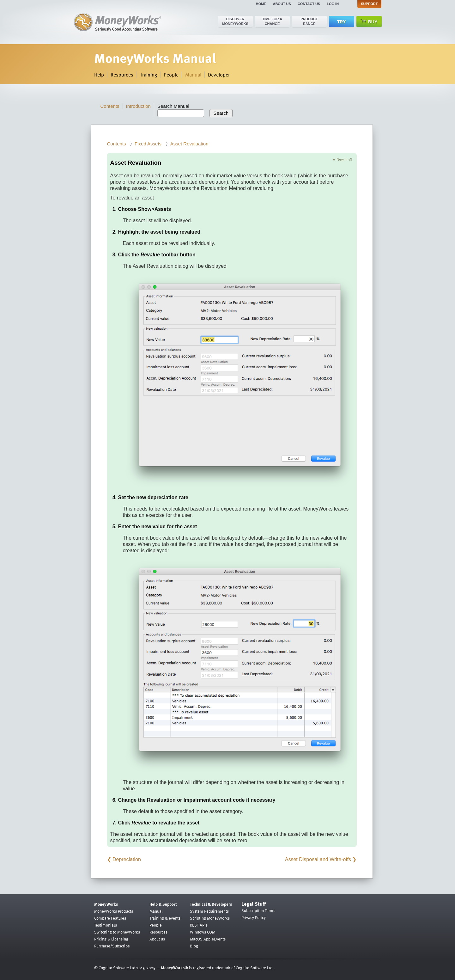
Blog (194, 946)
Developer (219, 75)
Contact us (309, 4)
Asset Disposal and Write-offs (318, 859)
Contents (110, 106)
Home (261, 4)
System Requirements (209, 911)
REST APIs (199, 925)
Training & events (165, 918)
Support (369, 4)
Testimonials (106, 925)
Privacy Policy (254, 917)
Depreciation (127, 859)
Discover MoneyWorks (235, 21)
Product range (309, 21)
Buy (369, 22)
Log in (333, 4)
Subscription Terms (258, 910)
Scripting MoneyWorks (210, 918)
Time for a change (272, 21)
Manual (193, 75)
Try (341, 22)
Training (149, 75)
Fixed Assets (148, 144)
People (171, 75)
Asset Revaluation (189, 144)
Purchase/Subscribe (112, 946)
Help (99, 75)
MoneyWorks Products (114, 911)
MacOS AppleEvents (208, 939)
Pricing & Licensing (111, 939)
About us (282, 4)
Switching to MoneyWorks (117, 932)
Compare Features (110, 918)
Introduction (138, 106)
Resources (122, 75)
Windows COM (203, 932)
